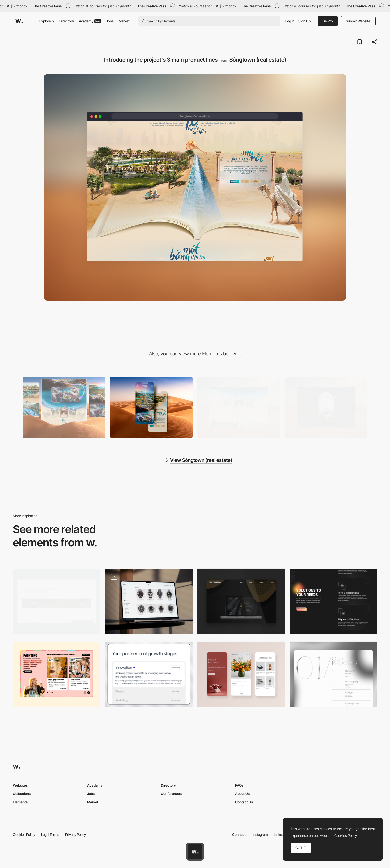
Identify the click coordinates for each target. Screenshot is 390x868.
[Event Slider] (57, 674)
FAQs (239, 785)
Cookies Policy (24, 835)
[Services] (333, 601)
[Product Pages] (149, 601)
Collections (22, 794)
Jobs (110, 21)
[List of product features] (239, 407)
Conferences (171, 794)
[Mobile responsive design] (241, 674)
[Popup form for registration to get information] (326, 407)
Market (124, 21)
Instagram (260, 835)
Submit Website (358, 21)
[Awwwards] (19, 21)
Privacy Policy (75, 835)
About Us (242, 794)
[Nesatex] (241, 601)
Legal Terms (50, 835)
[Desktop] (64, 407)
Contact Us (244, 802)
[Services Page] (333, 674)
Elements (20, 802)
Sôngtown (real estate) (258, 60)
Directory (67, 21)
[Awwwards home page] (195, 852)
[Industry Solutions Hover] (57, 601)
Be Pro (328, 21)
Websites (20, 785)
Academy (90, 21)
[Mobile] (151, 407)
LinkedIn (280, 835)
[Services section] (149, 674)
